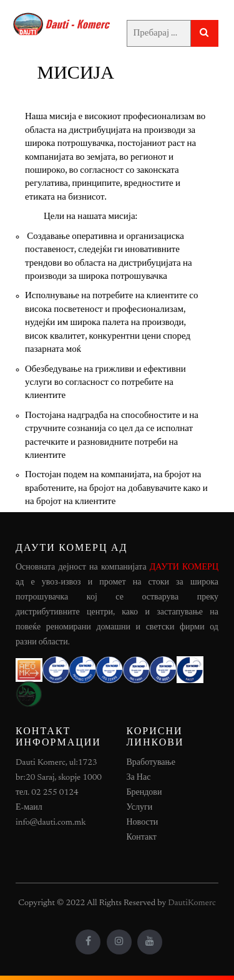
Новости (143, 823)
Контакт (142, 838)
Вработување (151, 763)
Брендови (144, 793)
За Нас (139, 778)
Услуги (140, 808)
